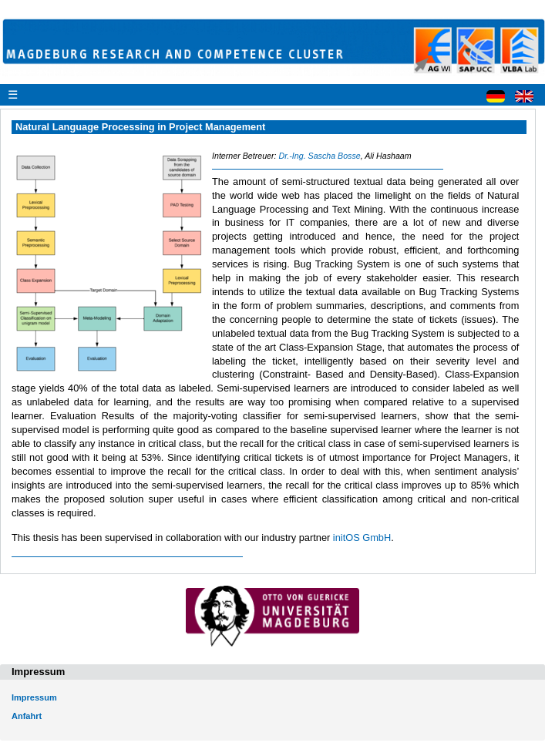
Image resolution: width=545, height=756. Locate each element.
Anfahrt (27, 716)
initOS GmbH (362, 538)
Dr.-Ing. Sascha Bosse (319, 156)
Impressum (34, 697)
